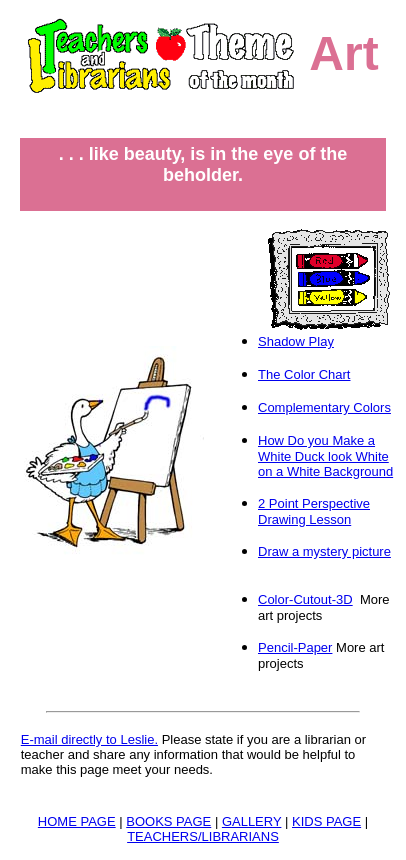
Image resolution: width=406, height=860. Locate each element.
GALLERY (252, 821)
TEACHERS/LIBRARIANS (203, 836)
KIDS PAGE (326, 821)
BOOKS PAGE (168, 821)
